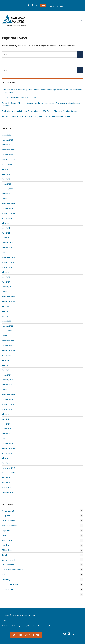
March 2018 (7, 487)
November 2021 (8, 341)
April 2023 (6, 282)
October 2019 (7, 443)
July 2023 (5, 272)
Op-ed (4, 555)
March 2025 (7, 184)
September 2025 (8, 159)
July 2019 (5, 458)
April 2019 (6, 463)
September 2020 (8, 404)
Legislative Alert (8, 530)
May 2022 (6, 316)
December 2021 (8, 336)
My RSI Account (57, 4)
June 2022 (6, 311)
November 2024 (8, 204)
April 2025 (6, 179)
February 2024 (8, 243)
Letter (4, 535)
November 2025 (8, 150)
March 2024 (7, 238)
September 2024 (8, 213)
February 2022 (8, 326)
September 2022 (8, 301)
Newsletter (6, 545)
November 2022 (8, 297)
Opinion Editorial (8, 560)
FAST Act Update (9, 521)
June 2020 (6, 419)
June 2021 (6, 365)
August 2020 (7, 409)
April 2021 (6, 370)
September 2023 (8, 262)
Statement (6, 575)
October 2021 (7, 346)
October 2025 (7, 155)
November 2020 (8, 394)
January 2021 (7, 385)
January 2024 (7, 248)
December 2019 (8, 439)
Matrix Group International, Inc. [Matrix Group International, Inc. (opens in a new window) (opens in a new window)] (40, 626)
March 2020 (7, 429)
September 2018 (8, 473)
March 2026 (7, 135)
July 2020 (5, 414)
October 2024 (7, 208)
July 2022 (5, 306)
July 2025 (5, 169)
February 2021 (8, 380)
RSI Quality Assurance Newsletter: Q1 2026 (19, 98)
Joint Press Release (9, 526)
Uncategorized (8, 589)
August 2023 (7, 267)
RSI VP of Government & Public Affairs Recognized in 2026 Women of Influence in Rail (36, 116)
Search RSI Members (57, 7)
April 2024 (6, 233)
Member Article (8, 540)
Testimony (6, 579)
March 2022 (7, 321)
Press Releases (8, 565)
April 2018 (6, 483)
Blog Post (6, 516)
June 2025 (6, 174)
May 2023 (6, 277)
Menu (80, 20)
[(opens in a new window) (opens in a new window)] (61, 635)
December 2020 (8, 390)
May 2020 (6, 424)
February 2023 (8, 287)
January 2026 (7, 145)
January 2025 (7, 194)
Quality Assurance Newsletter (14, 570)
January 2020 (7, 434)
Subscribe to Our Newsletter (26, 635)
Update (5, 594)
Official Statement (9, 550)
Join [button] (43, 5)
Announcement (8, 511)
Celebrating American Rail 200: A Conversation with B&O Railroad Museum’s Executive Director (40, 111)
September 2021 (8, 350)
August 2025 (7, 164)
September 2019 (8, 448)
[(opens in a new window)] (25, 6)
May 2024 (6, 228)
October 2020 (7, 399)
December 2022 (8, 292)
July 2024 (5, 223)
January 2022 (7, 331)
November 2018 (8, 468)
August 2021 (7, 355)
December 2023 (8, 252)
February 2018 (8, 492)
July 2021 (5, 360)
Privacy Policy (7, 620)
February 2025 (8, 189)
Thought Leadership (10, 584)
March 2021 (7, 375)
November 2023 (8, 257)
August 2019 (7, 453)
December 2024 (8, 199)
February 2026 (8, 140)
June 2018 (6, 478)
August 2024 (7, 218)
